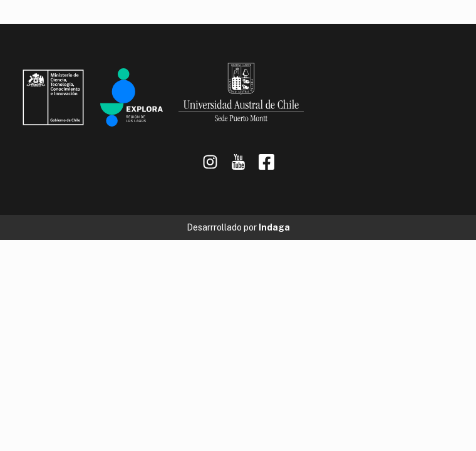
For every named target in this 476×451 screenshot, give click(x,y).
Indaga (274, 227)
